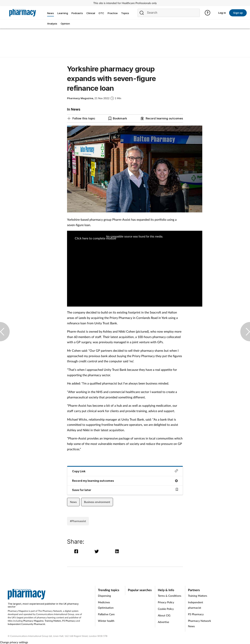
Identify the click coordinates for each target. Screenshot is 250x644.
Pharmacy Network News (199, 623)
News (73, 502)
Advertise (163, 622)
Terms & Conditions (170, 596)
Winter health (106, 621)
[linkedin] (117, 551)
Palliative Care (106, 614)
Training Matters (53, 621)
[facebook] (77, 551)
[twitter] (97, 551)
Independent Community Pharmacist (26, 624)
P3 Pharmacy (69, 621)
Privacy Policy (166, 602)
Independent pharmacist (196, 605)
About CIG (164, 615)
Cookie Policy (166, 609)
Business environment (97, 502)
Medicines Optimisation (106, 605)
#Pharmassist (78, 521)
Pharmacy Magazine (33, 621)
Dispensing (104, 596)
